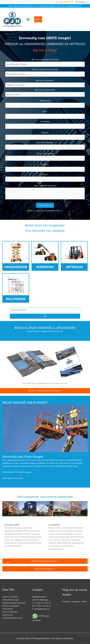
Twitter (84, 601)
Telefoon (45, 133)
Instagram (76, 601)
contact (10, 478)
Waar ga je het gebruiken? (45, 90)
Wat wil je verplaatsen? (45, 80)
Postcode (45, 164)
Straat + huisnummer (45, 153)
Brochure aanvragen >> (12, 606)
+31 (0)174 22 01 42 (30, 6)
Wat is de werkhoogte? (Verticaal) (45, 59)
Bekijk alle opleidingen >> (45, 569)
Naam (45, 112)
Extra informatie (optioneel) (45, 186)
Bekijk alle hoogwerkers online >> (45, 561)
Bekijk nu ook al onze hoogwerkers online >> (45, 211)
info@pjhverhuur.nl (74, 6)
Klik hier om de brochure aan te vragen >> (45, 391)
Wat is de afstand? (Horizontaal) (45, 69)
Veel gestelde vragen (11, 600)
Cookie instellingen (10, 612)
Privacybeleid (8, 609)
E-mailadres (45, 121)
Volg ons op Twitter (10, 597)
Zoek (45, 316)
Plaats (45, 174)
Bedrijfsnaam (45, 101)
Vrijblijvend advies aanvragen (14, 603)
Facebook (66, 601)
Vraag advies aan (45, 205)
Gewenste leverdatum (45, 142)
